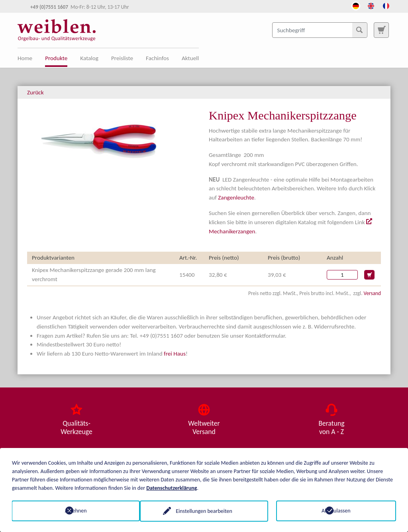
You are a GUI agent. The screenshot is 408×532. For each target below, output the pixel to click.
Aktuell (190, 58)
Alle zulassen (336, 511)
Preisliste (122, 58)
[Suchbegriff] (320, 30)
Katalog (89, 58)
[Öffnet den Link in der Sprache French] (386, 5)
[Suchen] (359, 30)
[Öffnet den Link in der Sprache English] (371, 5)
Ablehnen (72, 511)
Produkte (56, 58)
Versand (372, 293)
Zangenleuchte (236, 198)
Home (25, 58)
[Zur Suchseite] (381, 30)
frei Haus (175, 354)
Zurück (35, 92)
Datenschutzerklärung (172, 488)
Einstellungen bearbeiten (204, 511)
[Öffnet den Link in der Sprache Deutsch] (356, 5)
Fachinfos (157, 58)
